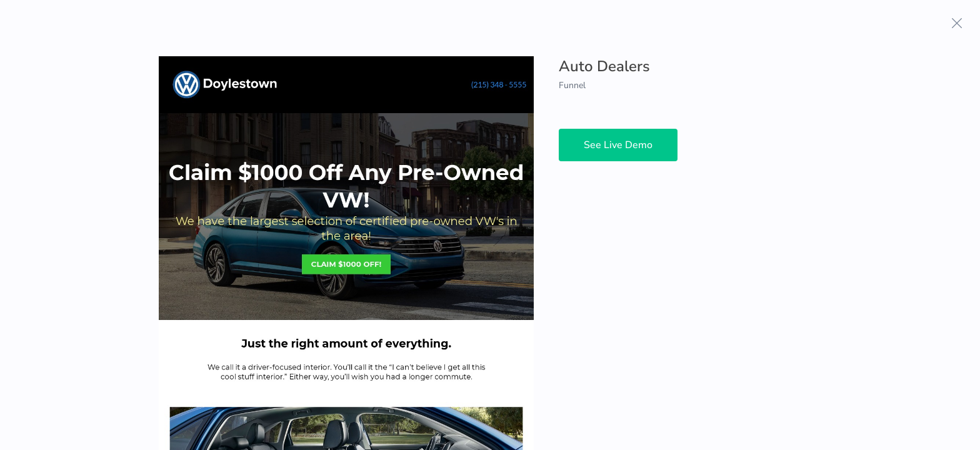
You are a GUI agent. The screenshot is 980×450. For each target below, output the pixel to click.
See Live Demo (618, 145)
